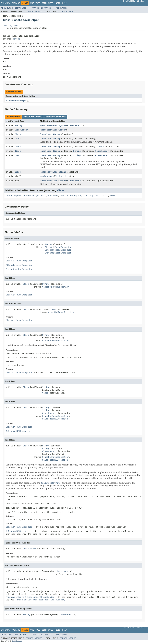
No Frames (46, 8)
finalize (29, 196)
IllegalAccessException (58, 250)
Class (18, 134)
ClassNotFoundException (58, 247)
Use (32, 3)
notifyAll (76, 196)
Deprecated (48, 3)
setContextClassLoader (53, 181)
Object (16, 39)
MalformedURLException (55, 419)
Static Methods (32, 117)
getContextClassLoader (53, 130)
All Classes (62, 8)
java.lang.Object (11, 26)
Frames (35, 8)
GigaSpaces (17, 641)
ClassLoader (74, 125)
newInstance (47, 176)
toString (89, 196)
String (18, 125)
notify (64, 196)
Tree (38, 3)
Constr (29, 12)
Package (16, 3)
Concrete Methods (55, 117)
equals (18, 196)
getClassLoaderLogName (53, 125)
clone (9, 196)
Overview (5, 3)
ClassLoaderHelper (16, 101)
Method (39, 12)
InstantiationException (58, 253)
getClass (41, 196)
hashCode (53, 196)
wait (98, 196)
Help (64, 3)
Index (58, 3)
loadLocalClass (49, 172)
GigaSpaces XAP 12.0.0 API (134, 1)
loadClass (46, 134)
